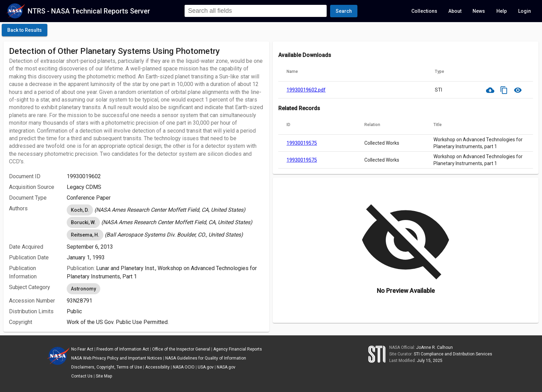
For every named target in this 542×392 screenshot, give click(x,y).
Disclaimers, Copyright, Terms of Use (107, 367)
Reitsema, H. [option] (85, 235)
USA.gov (206, 367)
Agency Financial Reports (238, 349)
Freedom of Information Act (123, 349)
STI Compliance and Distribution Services (453, 354)
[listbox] (165, 210)
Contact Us (82, 376)
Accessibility (157, 367)
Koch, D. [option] (80, 210)
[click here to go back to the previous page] (25, 30)
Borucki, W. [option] (83, 222)
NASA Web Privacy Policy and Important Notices (117, 358)
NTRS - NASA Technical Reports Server (89, 11)
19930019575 (302, 143)
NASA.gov (226, 367)
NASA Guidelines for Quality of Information (206, 358)
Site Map (104, 376)
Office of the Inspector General (181, 349)
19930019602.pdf (306, 90)
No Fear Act (82, 349)
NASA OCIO (184, 367)
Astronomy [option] (83, 289)
